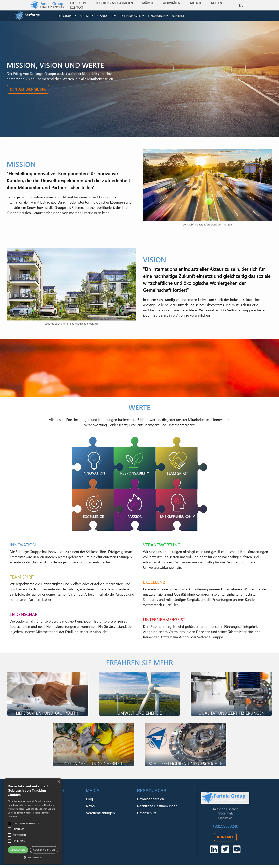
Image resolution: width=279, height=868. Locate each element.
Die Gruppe (66, 17)
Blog (90, 802)
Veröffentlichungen (100, 816)
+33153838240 (225, 829)
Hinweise (12, 816)
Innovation (157, 17)
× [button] (59, 782)
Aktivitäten (173, 3)
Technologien (130, 17)
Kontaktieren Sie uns (28, 92)
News (90, 809)
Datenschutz (147, 816)
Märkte (85, 17)
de (241, 5)
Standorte (105, 17)
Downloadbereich (150, 802)
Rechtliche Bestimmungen (157, 809)
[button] (33, 857)
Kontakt (78, 8)
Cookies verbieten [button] (44, 850)
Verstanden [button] (18, 850)
